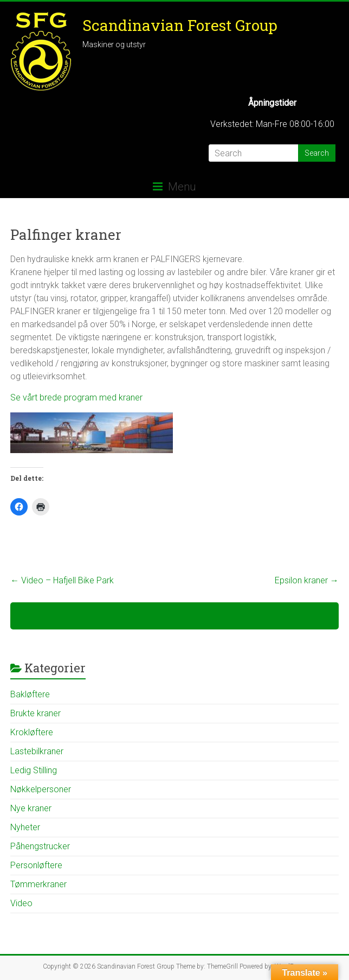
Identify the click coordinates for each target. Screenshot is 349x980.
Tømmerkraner (38, 884)
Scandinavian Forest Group (180, 25)
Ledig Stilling (34, 770)
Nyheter (25, 827)
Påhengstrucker (40, 846)
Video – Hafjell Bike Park (62, 580)
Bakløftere (30, 694)
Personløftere (36, 865)
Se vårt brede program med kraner (76, 397)
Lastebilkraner (37, 751)
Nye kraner (31, 808)
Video (21, 903)
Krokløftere (32, 732)
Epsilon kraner (307, 580)
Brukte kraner (35, 713)
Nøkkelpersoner (41, 789)
